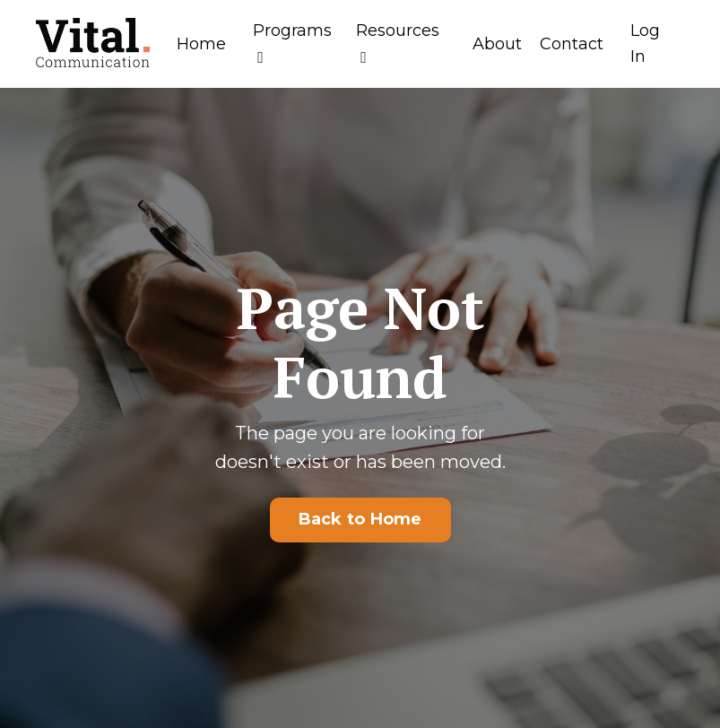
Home (201, 44)
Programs (292, 43)
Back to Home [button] (360, 519)
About (497, 44)
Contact (572, 44)
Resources (398, 43)
